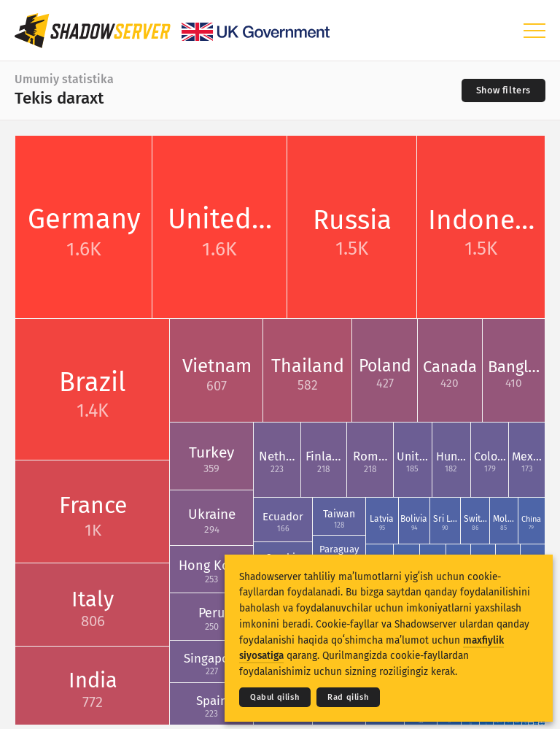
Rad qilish (348, 697)
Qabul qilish (275, 697)
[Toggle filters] (503, 90)
